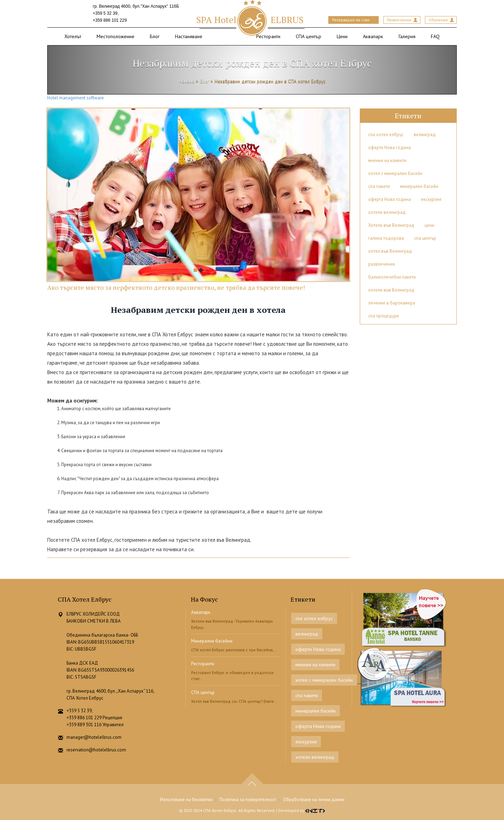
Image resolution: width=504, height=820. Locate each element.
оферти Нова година (390, 148)
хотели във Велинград (391, 290)
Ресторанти (268, 36)
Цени (342, 36)
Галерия (407, 36)
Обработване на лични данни (314, 800)
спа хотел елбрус (386, 135)
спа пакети (379, 186)
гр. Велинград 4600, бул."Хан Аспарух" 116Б (136, 6)
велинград (425, 135)
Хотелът (73, 36)
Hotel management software (76, 98)
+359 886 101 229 (110, 20)
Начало (187, 81)
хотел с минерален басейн (395, 173)
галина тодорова (386, 238)
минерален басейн (419, 186)
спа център (425, 238)
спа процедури (384, 316)
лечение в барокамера (392, 303)
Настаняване (189, 36)
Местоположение (115, 36)
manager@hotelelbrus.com (94, 737)
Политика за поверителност (248, 800)
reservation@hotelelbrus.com (96, 750)
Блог (155, 36)
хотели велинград (387, 212)
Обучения (438, 20)
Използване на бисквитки (186, 800)
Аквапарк (373, 36)
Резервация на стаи (351, 20)
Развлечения (399, 20)
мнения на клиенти (387, 160)
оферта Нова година (390, 199)
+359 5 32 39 (105, 13)
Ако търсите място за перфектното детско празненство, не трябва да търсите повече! (176, 287)
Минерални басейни (212, 641)
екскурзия (431, 199)
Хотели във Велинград (391, 225)
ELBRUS (250, 20)
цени (429, 225)
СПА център (309, 36)
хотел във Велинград (390, 251)
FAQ (435, 36)
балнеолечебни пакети (392, 277)
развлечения (381, 264)
